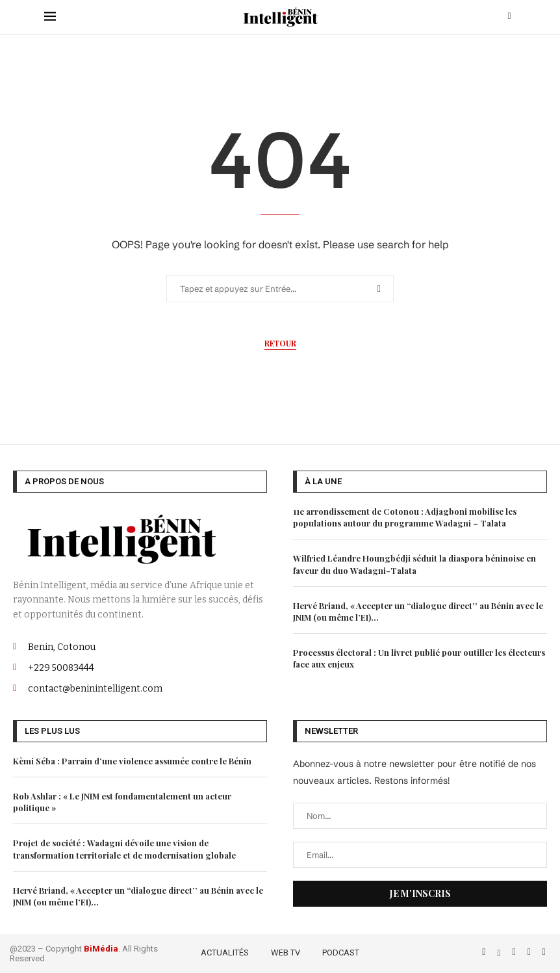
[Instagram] (515, 952)
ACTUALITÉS (225, 953)
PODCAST (341, 953)
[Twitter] (500, 952)
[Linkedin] (530, 952)
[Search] (509, 17)
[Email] (544, 952)
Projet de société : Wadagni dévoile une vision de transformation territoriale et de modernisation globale (124, 849)
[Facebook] (485, 952)
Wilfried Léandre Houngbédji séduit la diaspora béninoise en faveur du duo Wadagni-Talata (414, 564)
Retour (280, 343)
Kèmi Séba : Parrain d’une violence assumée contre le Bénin (132, 761)
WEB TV (286, 953)
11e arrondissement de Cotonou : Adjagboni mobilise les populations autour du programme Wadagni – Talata (405, 517)
